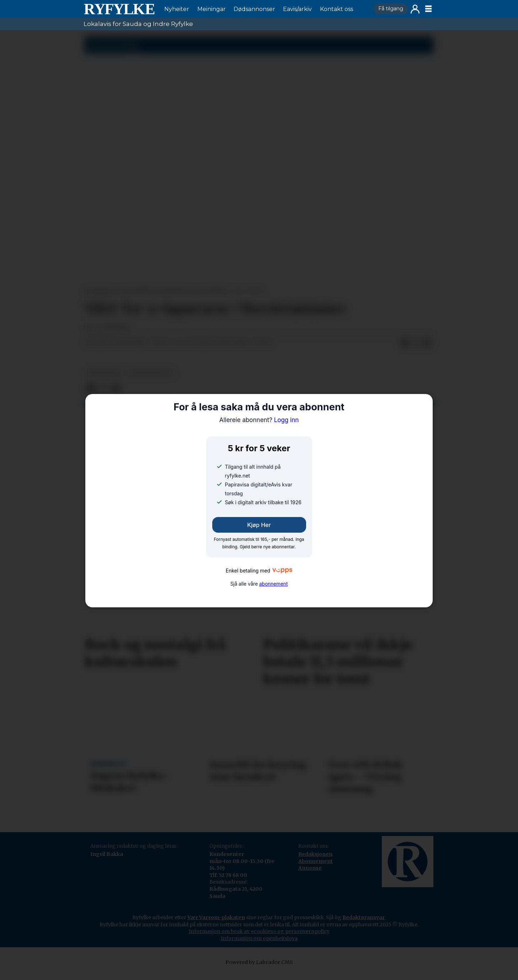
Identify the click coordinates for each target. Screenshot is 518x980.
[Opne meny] (428, 9)
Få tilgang (391, 9)
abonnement (273, 584)
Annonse (310, 868)
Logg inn (415, 9)
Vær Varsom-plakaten (216, 917)
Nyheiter (177, 9)
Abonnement (316, 861)
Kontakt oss (337, 9)
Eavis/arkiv (297, 9)
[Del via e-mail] (427, 343)
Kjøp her (259, 525)
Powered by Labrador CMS (259, 962)
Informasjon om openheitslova (259, 938)
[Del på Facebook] (405, 343)
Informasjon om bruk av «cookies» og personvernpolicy (259, 931)
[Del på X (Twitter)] (416, 343)
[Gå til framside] (119, 9)
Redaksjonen (315, 854)
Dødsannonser (254, 9)
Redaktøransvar (364, 917)
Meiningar (212, 9)
